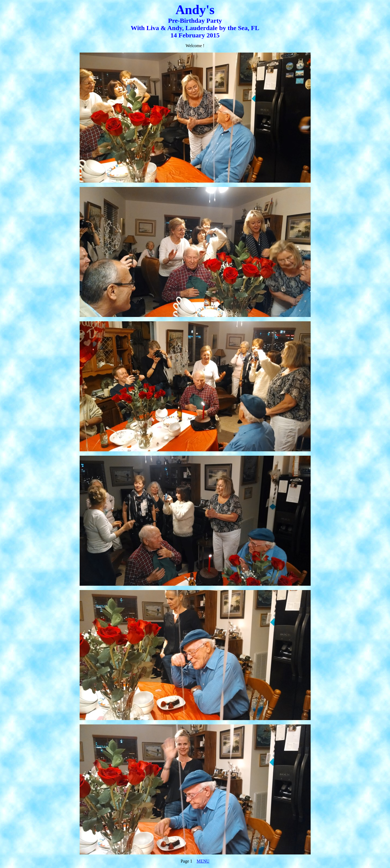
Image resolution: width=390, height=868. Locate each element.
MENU (203, 861)
